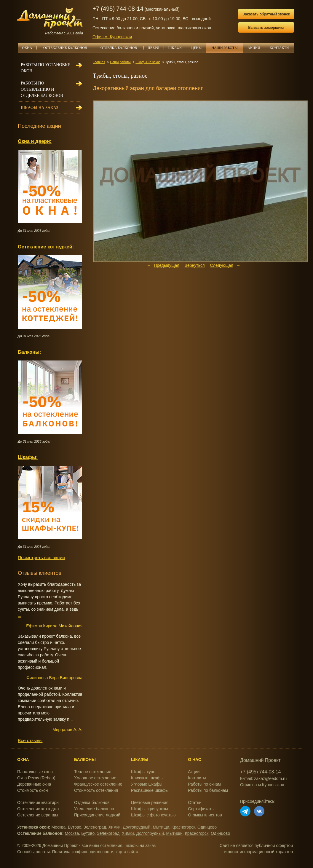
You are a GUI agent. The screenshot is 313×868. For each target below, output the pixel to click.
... (20, 615)
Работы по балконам (208, 790)
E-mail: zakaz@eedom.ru (263, 778)
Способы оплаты (33, 852)
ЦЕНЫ (199, 48)
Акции (194, 772)
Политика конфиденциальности (83, 852)
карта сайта (127, 852)
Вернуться (195, 265)
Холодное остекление (95, 778)
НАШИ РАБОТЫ (224, 48)
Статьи (195, 802)
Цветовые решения (150, 802)
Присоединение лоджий (97, 815)
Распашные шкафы (150, 790)
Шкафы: (28, 457)
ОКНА (29, 48)
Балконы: (29, 352)
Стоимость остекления (96, 790)
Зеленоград (95, 827)
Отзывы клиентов (205, 815)
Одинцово (207, 827)
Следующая (222, 265)
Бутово (75, 827)
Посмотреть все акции (41, 557)
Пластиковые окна (35, 772)
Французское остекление (98, 784)
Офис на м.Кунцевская (262, 785)
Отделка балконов (92, 802)
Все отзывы (30, 740)
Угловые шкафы (147, 784)
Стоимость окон (33, 790)
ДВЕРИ (156, 48)
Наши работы (120, 62)
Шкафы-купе (143, 772)
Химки (115, 827)
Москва (59, 827)
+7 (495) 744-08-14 (118, 9)
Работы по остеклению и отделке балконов (42, 89)
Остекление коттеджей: (46, 247)
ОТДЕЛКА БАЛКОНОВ (122, 48)
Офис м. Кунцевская (112, 37)
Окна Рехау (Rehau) (36, 778)
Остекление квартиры (38, 802)
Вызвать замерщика (266, 27)
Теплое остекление (93, 772)
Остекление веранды (38, 815)
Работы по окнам (204, 784)
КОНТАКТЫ (280, 48)
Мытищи (161, 827)
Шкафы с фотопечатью (153, 815)
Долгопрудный (136, 827)
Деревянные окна (34, 784)
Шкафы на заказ (148, 62)
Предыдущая (167, 265)
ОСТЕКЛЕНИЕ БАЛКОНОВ (69, 48)
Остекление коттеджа (38, 809)
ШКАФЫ (178, 48)
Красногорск (183, 827)
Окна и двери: (35, 141)
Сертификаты (201, 809)
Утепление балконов (94, 809)
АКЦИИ (256, 48)
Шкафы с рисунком (149, 809)
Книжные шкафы (147, 778)
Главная (99, 62)
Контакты (197, 778)
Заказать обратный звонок (266, 14)
